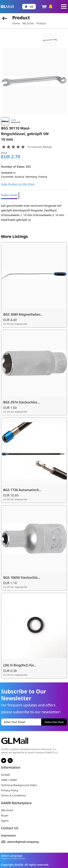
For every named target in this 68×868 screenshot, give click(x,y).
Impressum (9, 835)
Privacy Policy (10, 790)
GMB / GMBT (9, 780)
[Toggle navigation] (64, 6)
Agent (5, 821)
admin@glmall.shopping (23, 842)
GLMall (6, 775)
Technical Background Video (19, 785)
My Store (28, 23)
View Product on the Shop (18, 184)
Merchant (7, 810)
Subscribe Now (54, 722)
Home (16, 23)
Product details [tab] (9, 195)
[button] (29, 7)
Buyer (5, 815)
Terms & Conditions (14, 795)
